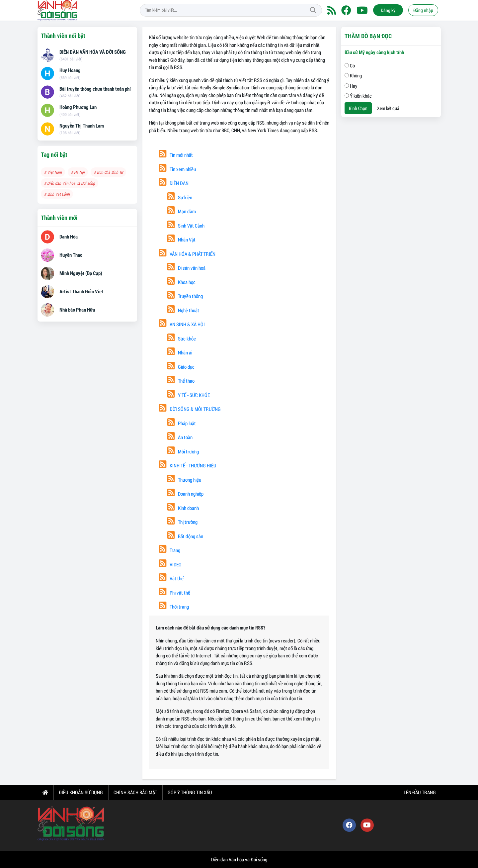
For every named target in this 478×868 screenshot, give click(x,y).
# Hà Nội (78, 172)
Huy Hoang (70, 70)
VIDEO (170, 564)
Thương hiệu (184, 480)
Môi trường (183, 451)
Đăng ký (388, 10)
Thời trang (174, 607)
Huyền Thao (71, 255)
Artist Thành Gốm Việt (81, 292)
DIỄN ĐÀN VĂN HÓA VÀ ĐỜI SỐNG (93, 52)
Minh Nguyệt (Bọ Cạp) (81, 273)
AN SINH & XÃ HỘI (182, 324)
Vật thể (171, 578)
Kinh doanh (183, 508)
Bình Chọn (358, 108)
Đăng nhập (423, 10)
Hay (351, 86)
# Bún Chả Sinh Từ (108, 172)
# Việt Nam (53, 172)
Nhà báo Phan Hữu (77, 310)
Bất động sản (185, 536)
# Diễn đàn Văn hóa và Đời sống (70, 183)
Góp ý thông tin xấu (190, 792)
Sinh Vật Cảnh (186, 226)
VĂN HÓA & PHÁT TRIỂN (187, 254)
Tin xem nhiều (177, 169)
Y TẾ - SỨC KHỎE (189, 395)
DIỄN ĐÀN (174, 183)
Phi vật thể (175, 593)
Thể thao (181, 381)
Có (350, 65)
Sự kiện (180, 197)
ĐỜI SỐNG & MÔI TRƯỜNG (190, 409)
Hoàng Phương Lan (78, 107)
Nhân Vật (181, 240)
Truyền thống (185, 296)
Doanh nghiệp (185, 494)
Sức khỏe (182, 338)
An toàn (180, 437)
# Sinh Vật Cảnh (57, 194)
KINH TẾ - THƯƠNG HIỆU (188, 465)
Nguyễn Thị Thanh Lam (82, 126)
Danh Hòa (69, 237)
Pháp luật (182, 423)
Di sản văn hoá (186, 268)
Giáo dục (181, 367)
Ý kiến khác (358, 96)
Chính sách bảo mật (135, 792)
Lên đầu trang (419, 792)
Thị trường (182, 522)
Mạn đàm (182, 211)
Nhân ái (180, 352)
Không (353, 75)
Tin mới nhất (176, 155)
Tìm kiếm (313, 10)
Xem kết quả (388, 108)
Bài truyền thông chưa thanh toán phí (95, 89)
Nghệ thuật (183, 310)
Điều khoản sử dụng (81, 792)
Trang (170, 550)
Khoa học (181, 282)
